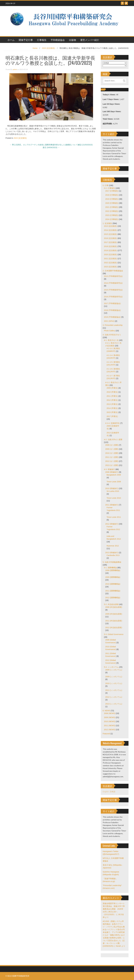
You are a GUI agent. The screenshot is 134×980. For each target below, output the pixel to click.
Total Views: (108, 119)
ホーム (11, 40)
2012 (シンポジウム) (114, 697)
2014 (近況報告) (111, 230)
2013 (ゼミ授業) (112, 465)
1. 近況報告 (107, 223)
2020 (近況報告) (111, 254)
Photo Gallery (110, 331)
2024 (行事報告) (112, 219)
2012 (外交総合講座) (114, 628)
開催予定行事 (26, 40)
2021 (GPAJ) (109, 321)
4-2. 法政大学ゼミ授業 (113, 439)
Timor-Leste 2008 (114, 482)
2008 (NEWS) (110, 713)
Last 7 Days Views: (111, 99)
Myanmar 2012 (113, 546)
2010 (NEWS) (110, 721)
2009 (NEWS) (110, 717)
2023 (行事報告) (112, 215)
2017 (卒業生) (112, 416)
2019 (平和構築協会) (112, 317)
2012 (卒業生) (112, 400)
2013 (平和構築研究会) (113, 276)
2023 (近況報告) (48, 48)
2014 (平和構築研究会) (113, 283)
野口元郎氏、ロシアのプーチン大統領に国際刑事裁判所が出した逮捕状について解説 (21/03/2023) (51, 145)
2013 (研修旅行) (112, 553)
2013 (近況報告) (111, 226)
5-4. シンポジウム (111, 667)
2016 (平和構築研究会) (113, 297)
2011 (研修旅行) (112, 505)
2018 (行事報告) (112, 195)
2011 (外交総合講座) (114, 621)
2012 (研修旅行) (112, 524)
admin (15, 69)
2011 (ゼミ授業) (112, 457)
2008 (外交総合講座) (114, 607)
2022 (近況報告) (111, 263)
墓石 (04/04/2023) (51, 147)
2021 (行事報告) (112, 207)
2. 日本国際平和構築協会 (113, 271)
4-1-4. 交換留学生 (113, 423)
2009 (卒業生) (112, 388)
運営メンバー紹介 (90, 40)
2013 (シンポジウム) (114, 704)
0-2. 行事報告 (110, 188)
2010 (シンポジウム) (114, 683)
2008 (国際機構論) (113, 570)
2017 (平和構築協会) (112, 303)
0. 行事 (106, 185)
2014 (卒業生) (112, 408)
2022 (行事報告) (112, 211)
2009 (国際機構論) (113, 577)
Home (35, 48)
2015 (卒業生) (112, 412)
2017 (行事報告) (112, 191)
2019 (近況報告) (111, 250)
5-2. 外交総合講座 (111, 604)
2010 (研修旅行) (112, 488)
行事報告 (42, 40)
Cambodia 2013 (113, 555)
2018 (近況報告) (111, 246)
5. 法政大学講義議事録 (112, 562)
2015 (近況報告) (111, 234)
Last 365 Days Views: (112, 111)
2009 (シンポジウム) (114, 677)
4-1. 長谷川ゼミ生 (111, 340)
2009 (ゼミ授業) (112, 449)
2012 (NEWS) (110, 730)
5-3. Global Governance (114, 634)
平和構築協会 (58, 40)
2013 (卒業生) (112, 404)
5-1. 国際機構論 (110, 568)
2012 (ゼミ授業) (112, 461)
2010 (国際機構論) (113, 584)
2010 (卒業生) (112, 392)
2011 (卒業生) (112, 396)
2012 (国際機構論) (113, 598)
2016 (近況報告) (111, 238)
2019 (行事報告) (112, 199)
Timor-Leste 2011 (114, 517)
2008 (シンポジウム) (114, 670)
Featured (106, 734)
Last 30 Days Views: (112, 104)
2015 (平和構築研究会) (113, 290)
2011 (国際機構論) (113, 591)
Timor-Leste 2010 (114, 498)
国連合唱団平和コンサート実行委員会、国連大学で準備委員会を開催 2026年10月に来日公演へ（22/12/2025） (114, 909)
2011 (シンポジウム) (114, 690)
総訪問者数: (108, 124)
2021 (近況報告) (111, 259)
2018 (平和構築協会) (112, 310)
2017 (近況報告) (111, 242)
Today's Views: (109, 95)
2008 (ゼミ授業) (112, 445)
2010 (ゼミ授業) (112, 453)
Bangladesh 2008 (114, 475)
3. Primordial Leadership (113, 325)
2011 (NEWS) (110, 726)
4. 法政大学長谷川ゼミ (112, 335)
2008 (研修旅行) (112, 472)
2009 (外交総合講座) (114, 614)
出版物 (72, 40)
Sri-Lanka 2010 (113, 491)
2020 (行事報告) (112, 203)
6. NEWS (107, 711)
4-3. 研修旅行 (110, 469)
